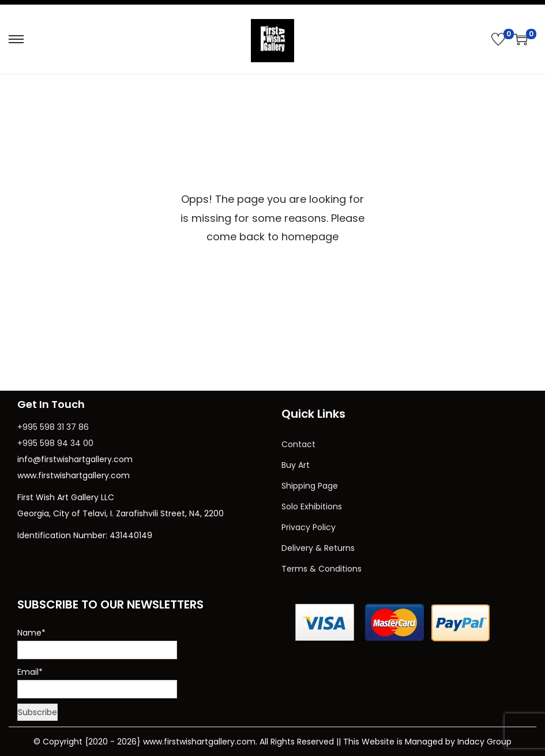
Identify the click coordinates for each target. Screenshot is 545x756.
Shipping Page (310, 486)
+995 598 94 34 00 (55, 443)
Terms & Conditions (322, 569)
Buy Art (296, 465)
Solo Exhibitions (312, 506)
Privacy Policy (309, 527)
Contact (298, 444)
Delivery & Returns (318, 548)
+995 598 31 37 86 (53, 427)
